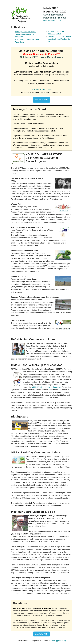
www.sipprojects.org (52, 20)
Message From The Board (26, 32)
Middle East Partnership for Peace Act (46, 387)
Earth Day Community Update (59, 36)
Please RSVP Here (41, 89)
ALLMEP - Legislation (56, 31)
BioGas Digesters (54, 34)
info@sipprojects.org (58, 641)
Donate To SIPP (41, 100)
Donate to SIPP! (41, 634)
